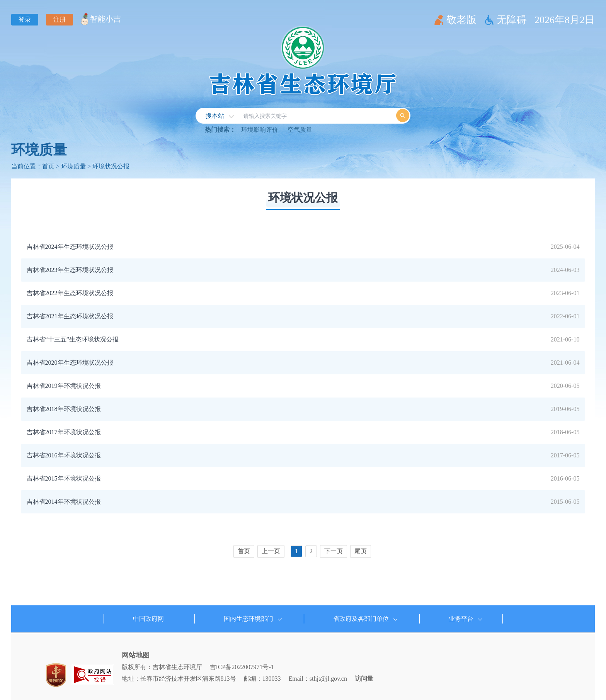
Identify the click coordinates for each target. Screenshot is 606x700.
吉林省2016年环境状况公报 (64, 455)
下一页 (334, 551)
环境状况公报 (111, 166)
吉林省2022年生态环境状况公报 (70, 293)
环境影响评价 (260, 130)
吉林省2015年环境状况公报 (64, 478)
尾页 (361, 551)
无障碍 (512, 20)
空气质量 (300, 130)
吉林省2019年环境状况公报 (64, 386)
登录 (25, 20)
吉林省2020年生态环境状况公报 (70, 363)
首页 (48, 166)
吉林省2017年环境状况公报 (64, 432)
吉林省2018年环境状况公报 (64, 409)
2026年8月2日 (565, 20)
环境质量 (39, 150)
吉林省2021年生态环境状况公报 (70, 316)
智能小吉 (106, 19)
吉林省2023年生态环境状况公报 (70, 270)
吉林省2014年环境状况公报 (64, 502)
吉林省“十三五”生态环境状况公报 (73, 339)
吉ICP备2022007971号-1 (242, 667)
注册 (60, 20)
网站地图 (136, 655)
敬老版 (461, 20)
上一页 (271, 551)
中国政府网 (148, 619)
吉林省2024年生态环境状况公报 (70, 247)
